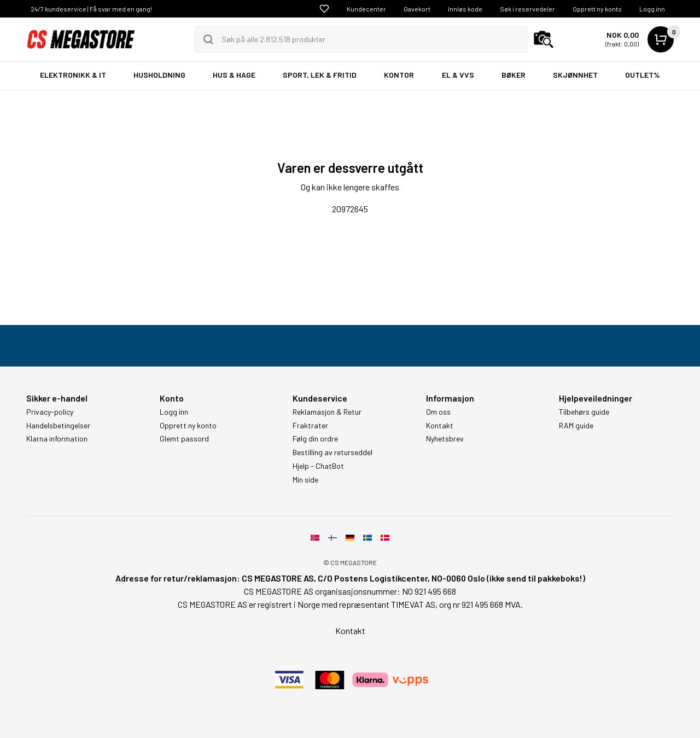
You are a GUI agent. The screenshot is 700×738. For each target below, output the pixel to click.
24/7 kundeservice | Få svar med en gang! (91, 9)
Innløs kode (465, 9)
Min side (305, 480)
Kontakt (440, 426)
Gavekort (417, 9)
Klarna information (57, 439)
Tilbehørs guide (584, 412)
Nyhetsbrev (445, 439)
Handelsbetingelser (58, 426)
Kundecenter (366, 9)
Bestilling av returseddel (332, 452)
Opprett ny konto (597, 9)
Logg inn (652, 9)
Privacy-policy (50, 412)
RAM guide (576, 426)
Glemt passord (184, 439)
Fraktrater (310, 426)
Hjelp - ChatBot (318, 466)
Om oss (438, 412)
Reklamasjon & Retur (327, 412)
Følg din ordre (315, 439)
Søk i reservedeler (527, 9)
